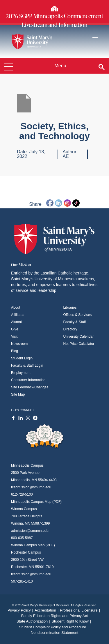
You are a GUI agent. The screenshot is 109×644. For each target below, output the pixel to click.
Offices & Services (78, 315)
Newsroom (19, 344)
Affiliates (18, 315)
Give (15, 329)
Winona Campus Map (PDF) (33, 545)
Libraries (70, 308)
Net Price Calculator (79, 344)
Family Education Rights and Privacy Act (55, 616)
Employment (21, 373)
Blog (15, 351)
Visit (14, 336)
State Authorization (34, 621)
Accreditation (47, 610)
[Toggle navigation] (95, 38)
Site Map (18, 394)
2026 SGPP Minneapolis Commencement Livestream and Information (55, 20)
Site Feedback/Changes (30, 387)
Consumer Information (28, 380)
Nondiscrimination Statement (55, 633)
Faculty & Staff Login (27, 365)
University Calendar (79, 336)
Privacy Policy (21, 610)
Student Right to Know (72, 621)
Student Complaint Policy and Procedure (55, 627)
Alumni (16, 322)
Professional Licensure (81, 610)
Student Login (22, 358)
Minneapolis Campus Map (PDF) (36, 502)
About (16, 308)
